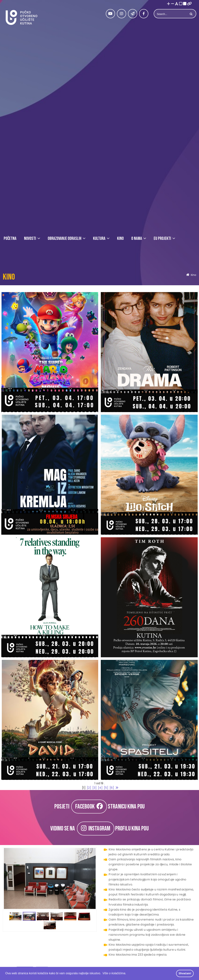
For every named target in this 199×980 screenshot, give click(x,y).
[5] (106, 788)
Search (191, 14)
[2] (89, 788)
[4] (100, 788)
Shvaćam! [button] (185, 973)
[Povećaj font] (168, 4)
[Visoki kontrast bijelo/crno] (181, 4)
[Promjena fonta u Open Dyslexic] (177, 4)
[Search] (171, 14)
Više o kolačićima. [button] (114, 973)
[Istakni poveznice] (189, 4)
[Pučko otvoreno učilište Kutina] (21, 17)
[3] (95, 788)
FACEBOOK (89, 807)
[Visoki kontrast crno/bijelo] (185, 4)
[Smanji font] (173, 4)
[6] (112, 788)
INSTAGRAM (96, 829)
